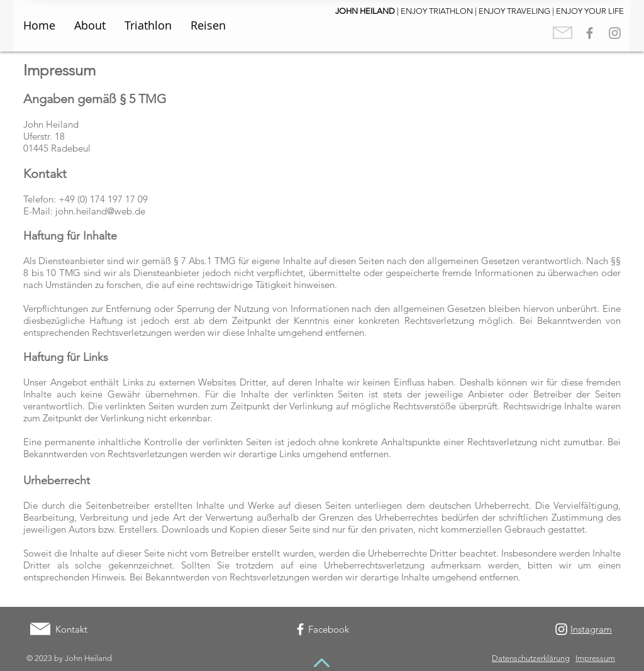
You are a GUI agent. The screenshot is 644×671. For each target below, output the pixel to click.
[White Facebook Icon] (300, 629)
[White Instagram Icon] (561, 629)
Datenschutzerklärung (531, 658)
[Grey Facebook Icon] (590, 33)
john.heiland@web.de (100, 211)
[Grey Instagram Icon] (615, 33)
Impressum (595, 658)
